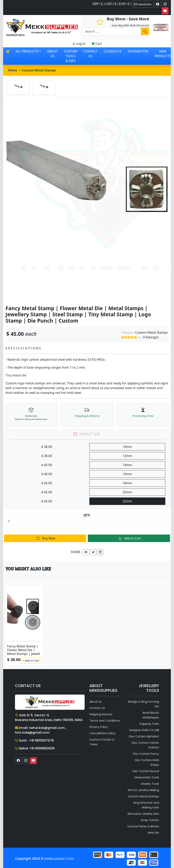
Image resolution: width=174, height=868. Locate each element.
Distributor (138, 51)
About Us (52, 54)
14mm (127, 465)
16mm (127, 474)
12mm (127, 456)
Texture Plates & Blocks (143, 826)
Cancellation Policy (102, 733)
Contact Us (90, 54)
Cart (97, 44)
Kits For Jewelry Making (143, 790)
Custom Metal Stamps (39, 70)
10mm (127, 447)
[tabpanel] (87, 201)
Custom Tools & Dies (70, 56)
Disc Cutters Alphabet (144, 736)
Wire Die (153, 833)
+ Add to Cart (31, 661)
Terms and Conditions (105, 721)
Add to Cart (129, 538)
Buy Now (45, 538)
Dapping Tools (149, 724)
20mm (127, 492)
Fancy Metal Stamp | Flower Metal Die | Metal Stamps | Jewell (23, 650)
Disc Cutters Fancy (146, 754)
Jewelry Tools (150, 784)
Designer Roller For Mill (144, 730)
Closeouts (113, 51)
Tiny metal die (16, 375)
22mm (127, 501)
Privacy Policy (99, 727)
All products (27, 51)
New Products (163, 54)
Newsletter (143, 4)
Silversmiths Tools (147, 777)
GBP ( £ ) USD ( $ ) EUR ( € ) (112, 4)
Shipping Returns (101, 714)
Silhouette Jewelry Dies (143, 814)
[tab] (18, 88)
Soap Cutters (150, 820)
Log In (79, 44)
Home (13, 70)
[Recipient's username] (112, 31)
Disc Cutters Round (146, 771)
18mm (127, 483)
